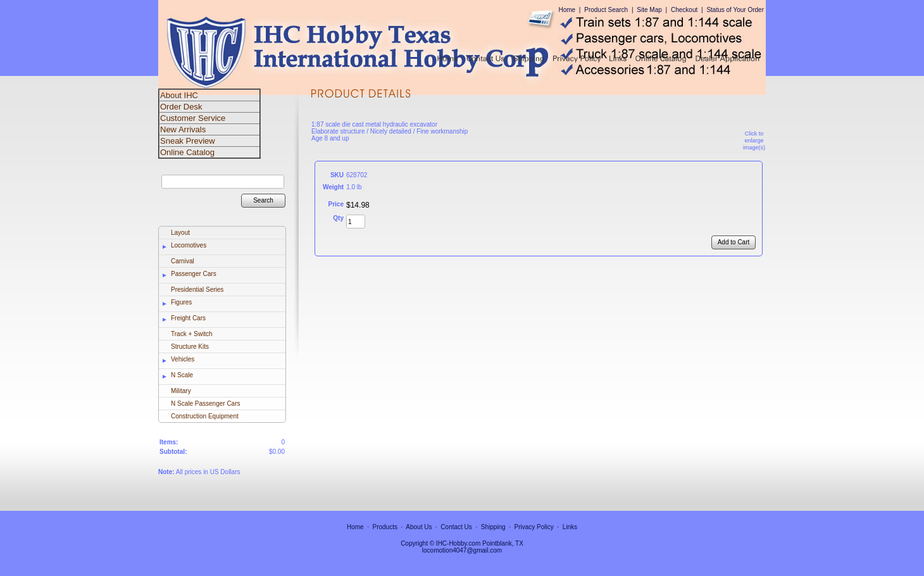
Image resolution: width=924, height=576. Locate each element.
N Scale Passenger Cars (206, 404)
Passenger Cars (194, 274)
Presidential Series (197, 290)
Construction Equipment (205, 416)
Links (570, 527)
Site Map (649, 10)
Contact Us (456, 527)
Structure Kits (190, 347)
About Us (419, 527)
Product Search (606, 10)
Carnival (183, 261)
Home (567, 10)
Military (181, 391)
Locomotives (189, 245)
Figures (181, 302)
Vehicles (183, 359)
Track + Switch (191, 334)
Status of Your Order (735, 10)
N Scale (182, 375)
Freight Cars (188, 318)
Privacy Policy (534, 527)
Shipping (493, 527)
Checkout (684, 10)
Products (385, 527)
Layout (180, 233)
